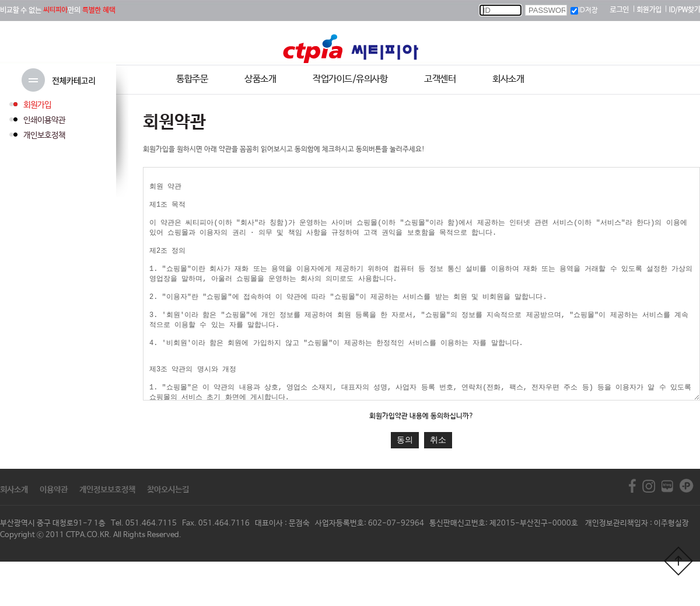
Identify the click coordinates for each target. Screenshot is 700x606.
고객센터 (440, 79)
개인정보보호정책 (107, 534)
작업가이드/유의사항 (350, 79)
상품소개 (260, 79)
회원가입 (37, 105)
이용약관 (54, 534)
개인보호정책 (44, 135)
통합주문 (192, 79)
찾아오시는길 (168, 534)
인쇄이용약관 (44, 120)
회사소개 (508, 79)
